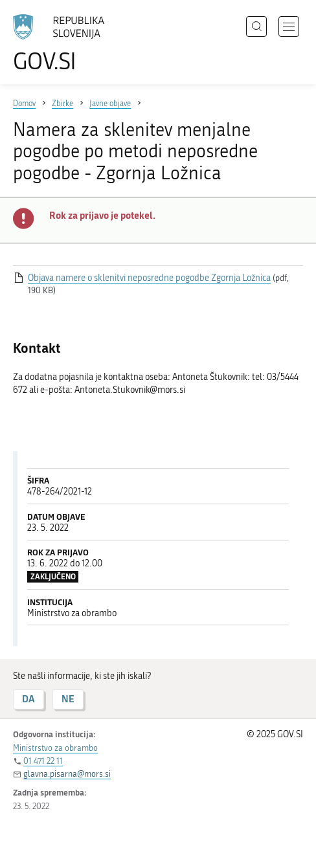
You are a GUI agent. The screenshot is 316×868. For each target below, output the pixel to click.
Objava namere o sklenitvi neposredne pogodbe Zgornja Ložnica (149, 278)
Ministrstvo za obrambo (55, 748)
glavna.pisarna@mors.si (67, 774)
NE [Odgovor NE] (68, 699)
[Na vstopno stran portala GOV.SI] (65, 44)
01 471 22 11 (43, 761)
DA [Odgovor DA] (28, 699)
